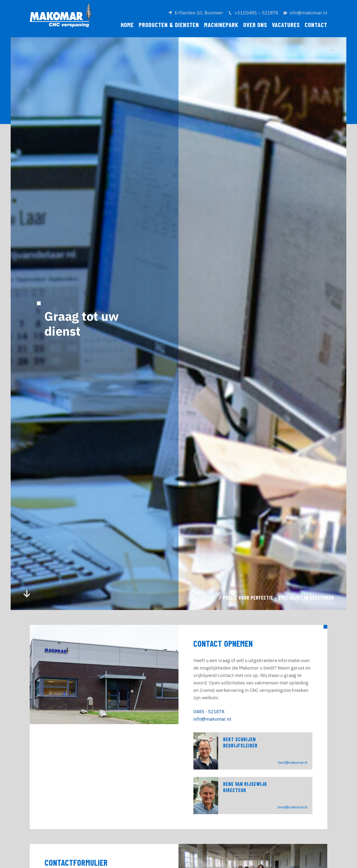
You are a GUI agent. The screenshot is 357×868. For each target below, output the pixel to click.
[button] (331, 50)
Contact (316, 25)
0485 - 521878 (209, 711)
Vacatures (286, 25)
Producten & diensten (169, 25)
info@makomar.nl (212, 719)
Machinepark (221, 25)
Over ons (255, 25)
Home (127, 25)
